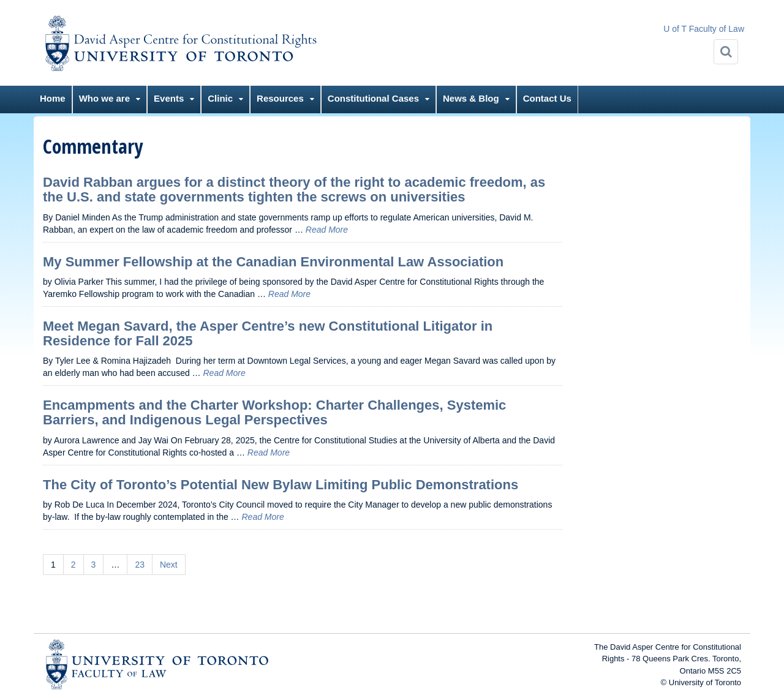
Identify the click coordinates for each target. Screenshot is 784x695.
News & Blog (471, 98)
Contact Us (547, 98)
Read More (327, 230)
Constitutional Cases (373, 98)
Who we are (104, 98)
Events (169, 98)
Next (169, 565)
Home (53, 98)
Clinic (220, 98)
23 (140, 565)
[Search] (726, 52)
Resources (280, 98)
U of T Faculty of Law (704, 29)
